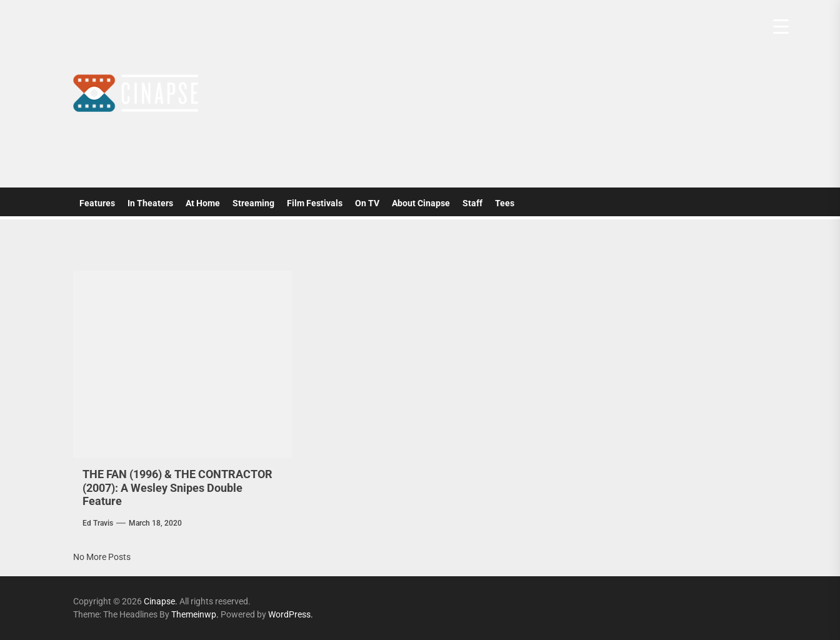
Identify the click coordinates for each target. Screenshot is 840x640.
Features (97, 203)
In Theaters (150, 203)
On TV (367, 203)
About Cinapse (421, 203)
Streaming (253, 203)
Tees (505, 203)
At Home (203, 203)
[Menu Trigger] (781, 27)
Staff (472, 203)
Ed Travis (98, 523)
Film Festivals (315, 203)
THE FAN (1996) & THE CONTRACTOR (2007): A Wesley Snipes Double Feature (177, 487)
